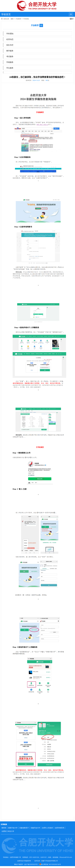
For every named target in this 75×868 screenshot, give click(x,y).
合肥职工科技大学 (8, 831)
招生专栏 (10, 45)
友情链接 (4, 824)
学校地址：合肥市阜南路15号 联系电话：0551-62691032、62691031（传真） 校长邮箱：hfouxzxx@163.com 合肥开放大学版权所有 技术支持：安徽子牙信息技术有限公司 (37, 859)
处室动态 (10, 39)
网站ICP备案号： (37, 864)
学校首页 (6, 14)
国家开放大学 (13, 828)
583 (47, 80)
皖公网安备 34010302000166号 (50, 864)
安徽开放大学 (35, 828)
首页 (12, 19)
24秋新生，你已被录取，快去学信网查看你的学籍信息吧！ (37, 77)
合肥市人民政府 (47, 828)
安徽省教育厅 (24, 828)
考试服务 (10, 56)
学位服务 (10, 68)
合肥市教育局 (59, 828)
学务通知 (26, 19)
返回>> (72, 19)
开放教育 (18, 19)
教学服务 (10, 51)
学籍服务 (10, 62)
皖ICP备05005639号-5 (31, 864)
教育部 (4, 828)
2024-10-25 (36, 80)
